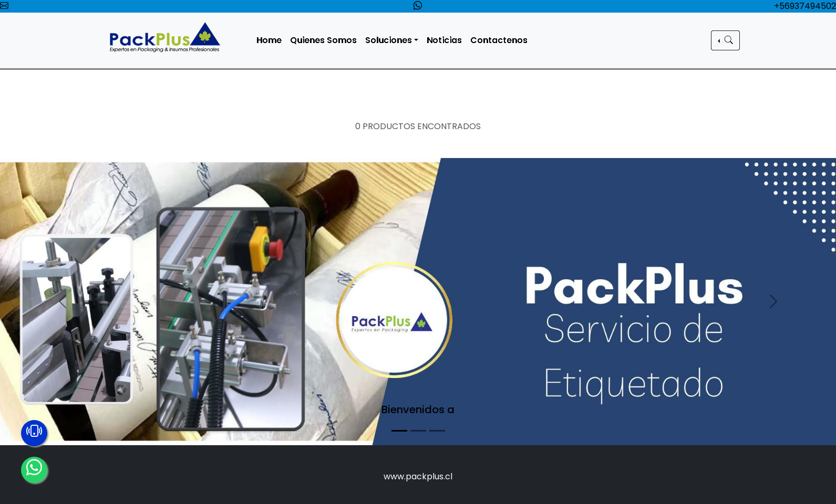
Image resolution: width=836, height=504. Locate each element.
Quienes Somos (326, 40)
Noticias (446, 40)
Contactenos (501, 40)
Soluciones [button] (391, 40)
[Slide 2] (418, 431)
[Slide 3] (437, 431)
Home (272, 40)
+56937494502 (805, 6)
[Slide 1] (399, 431)
